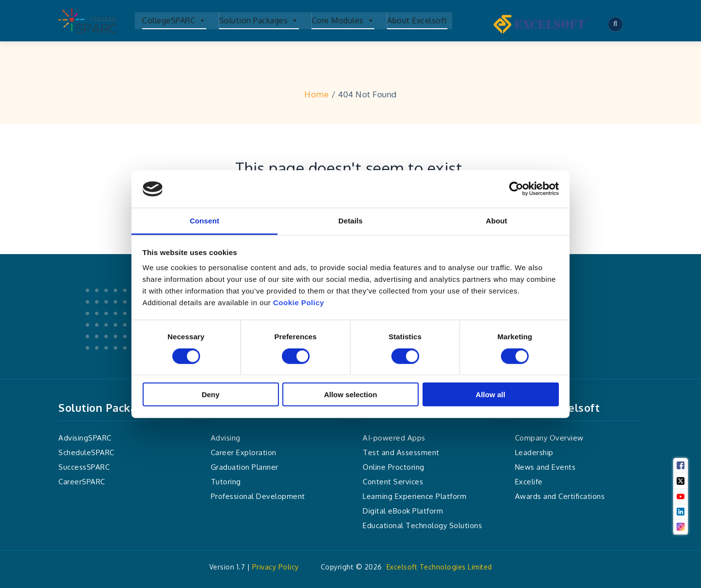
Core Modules (343, 21)
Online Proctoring (394, 467)
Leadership (534, 452)
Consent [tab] (205, 221)
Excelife (529, 482)
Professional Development (258, 496)
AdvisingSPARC (85, 438)
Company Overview (549, 438)
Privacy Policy (276, 567)
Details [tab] (350, 221)
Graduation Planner (245, 467)
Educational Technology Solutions (422, 525)
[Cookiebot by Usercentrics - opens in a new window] (516, 189)
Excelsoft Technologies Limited (439, 567)
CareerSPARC (82, 482)
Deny (211, 395)
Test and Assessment (401, 452)
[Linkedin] (681, 512)
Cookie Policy (299, 303)
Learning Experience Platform (415, 496)
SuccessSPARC (84, 467)
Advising (226, 438)
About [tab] (497, 221)
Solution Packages (259, 21)
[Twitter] (681, 481)
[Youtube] (681, 496)
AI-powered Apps (394, 438)
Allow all (490, 395)
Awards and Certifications (560, 496)
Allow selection (350, 395)
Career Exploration (244, 452)
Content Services (393, 482)
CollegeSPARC (174, 21)
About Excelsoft (417, 20)
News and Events (545, 467)
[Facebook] (681, 465)
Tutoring (226, 482)
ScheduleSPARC (86, 452)
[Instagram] (681, 527)
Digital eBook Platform (403, 511)
